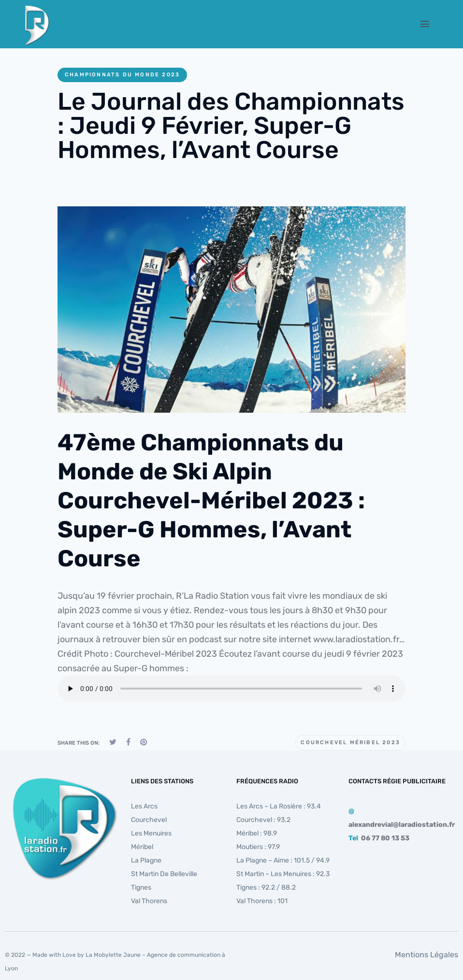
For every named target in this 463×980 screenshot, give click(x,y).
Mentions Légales (427, 955)
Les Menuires (151, 833)
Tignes (141, 887)
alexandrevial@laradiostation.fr (402, 825)
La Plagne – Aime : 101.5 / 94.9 (283, 860)
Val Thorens (149, 901)
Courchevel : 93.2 (263, 820)
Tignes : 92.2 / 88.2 (266, 887)
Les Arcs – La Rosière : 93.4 (279, 806)
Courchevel (149, 820)
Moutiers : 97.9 (258, 847)
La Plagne (146, 860)
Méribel (142, 847)
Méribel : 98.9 (257, 833)
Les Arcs (144, 806)
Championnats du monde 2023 (122, 75)
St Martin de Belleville (164, 874)
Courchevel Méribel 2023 (350, 742)
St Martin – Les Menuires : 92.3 (283, 874)
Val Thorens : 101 (262, 901)
